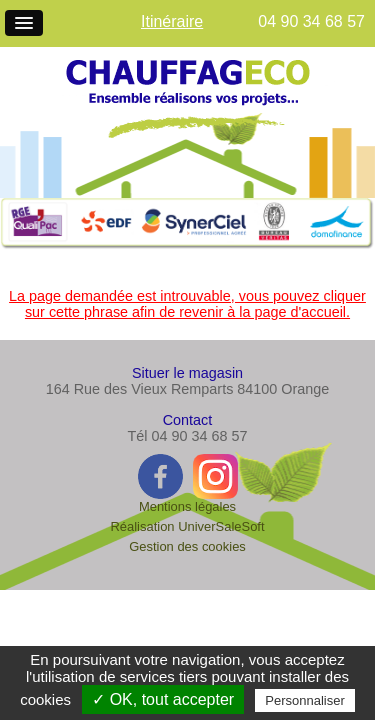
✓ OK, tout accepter (163, 699)
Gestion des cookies (187, 546)
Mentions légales (187, 506)
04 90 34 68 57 (311, 21)
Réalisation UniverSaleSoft (187, 526)
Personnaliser (305, 700)
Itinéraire (172, 21)
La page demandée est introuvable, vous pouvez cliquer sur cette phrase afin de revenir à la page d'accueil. (187, 304)
